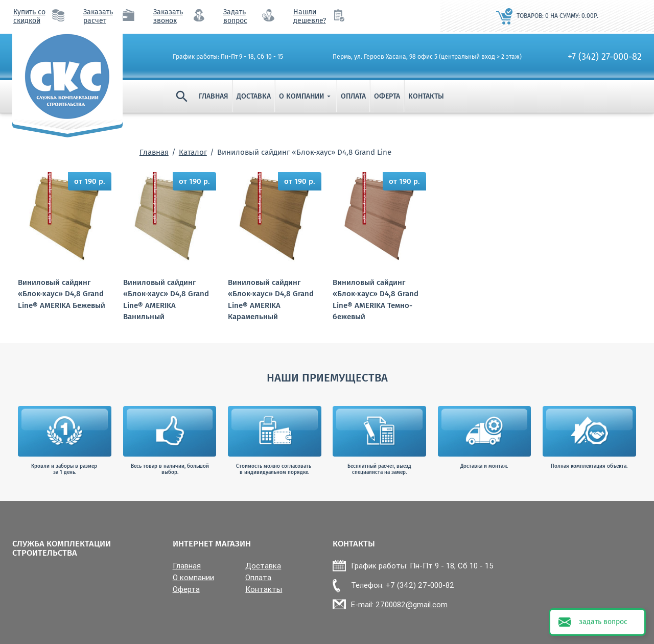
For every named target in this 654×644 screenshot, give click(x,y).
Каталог (193, 152)
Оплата (353, 96)
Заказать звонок (168, 17)
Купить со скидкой (29, 17)
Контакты (426, 96)
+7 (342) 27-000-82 (605, 57)
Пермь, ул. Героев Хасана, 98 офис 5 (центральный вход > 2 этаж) (427, 57)
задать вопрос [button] (603, 622)
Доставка (254, 96)
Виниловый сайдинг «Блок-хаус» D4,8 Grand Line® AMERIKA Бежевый (62, 294)
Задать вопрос (235, 17)
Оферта (387, 96)
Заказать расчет (98, 17)
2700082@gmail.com (412, 604)
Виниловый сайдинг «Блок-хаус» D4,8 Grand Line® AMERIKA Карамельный (271, 300)
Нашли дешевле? (310, 17)
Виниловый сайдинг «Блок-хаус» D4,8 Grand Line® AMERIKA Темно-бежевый (376, 300)
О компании (306, 97)
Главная (214, 96)
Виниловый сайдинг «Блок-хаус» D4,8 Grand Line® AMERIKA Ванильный (166, 300)
